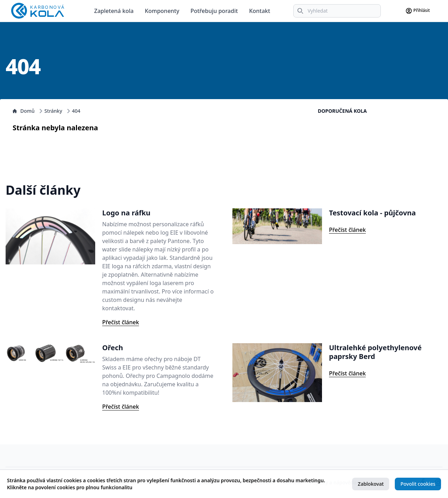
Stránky (53, 111)
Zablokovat (371, 484)
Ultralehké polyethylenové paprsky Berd (375, 352)
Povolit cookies (418, 484)
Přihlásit (418, 11)
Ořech (113, 348)
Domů (24, 111)
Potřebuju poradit (214, 11)
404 (76, 111)
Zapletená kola (114, 11)
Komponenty (162, 11)
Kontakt (260, 11)
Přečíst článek (121, 322)
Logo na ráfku (126, 213)
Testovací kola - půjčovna (372, 213)
